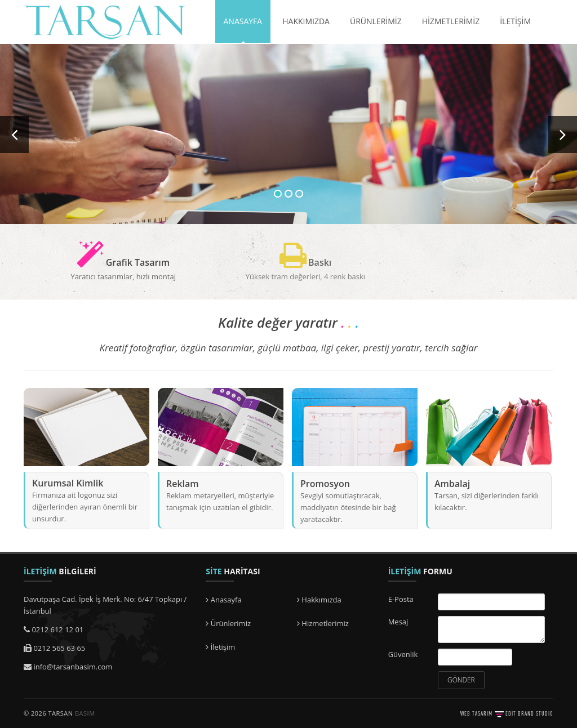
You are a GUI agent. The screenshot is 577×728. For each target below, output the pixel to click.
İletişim (220, 647)
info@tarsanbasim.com (73, 667)
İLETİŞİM (515, 21)
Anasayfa (223, 600)
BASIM (85, 713)
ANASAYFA (243, 21)
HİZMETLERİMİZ (451, 21)
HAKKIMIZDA (306, 21)
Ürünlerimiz (228, 623)
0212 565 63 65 (59, 648)
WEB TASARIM (476, 713)
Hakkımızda (319, 600)
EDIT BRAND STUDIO (529, 713)
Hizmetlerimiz (323, 623)
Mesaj (398, 622)
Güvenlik (403, 654)
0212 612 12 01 (57, 629)
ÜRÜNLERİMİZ (376, 21)
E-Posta (401, 599)
